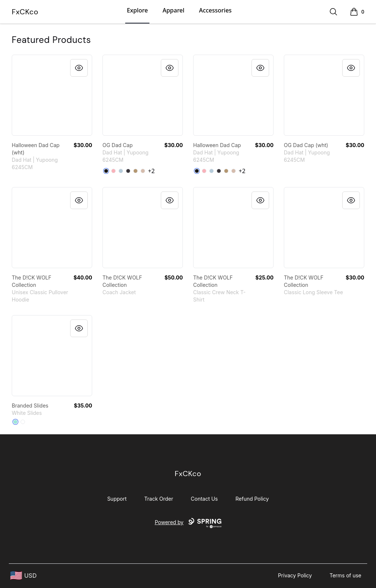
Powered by (188, 523)
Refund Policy (252, 499)
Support (117, 499)
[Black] (106, 171)
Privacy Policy (295, 575)
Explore (137, 10)
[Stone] (143, 171)
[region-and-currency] (23, 576)
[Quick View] (79, 68)
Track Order (159, 499)
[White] (23, 422)
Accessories (215, 10)
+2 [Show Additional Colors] (151, 171)
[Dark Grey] (128, 171)
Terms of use (345, 575)
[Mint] (15, 422)
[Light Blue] (121, 171)
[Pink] (113, 171)
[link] (52, 95)
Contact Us (205, 499)
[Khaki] (135, 171)
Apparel (173, 10)
